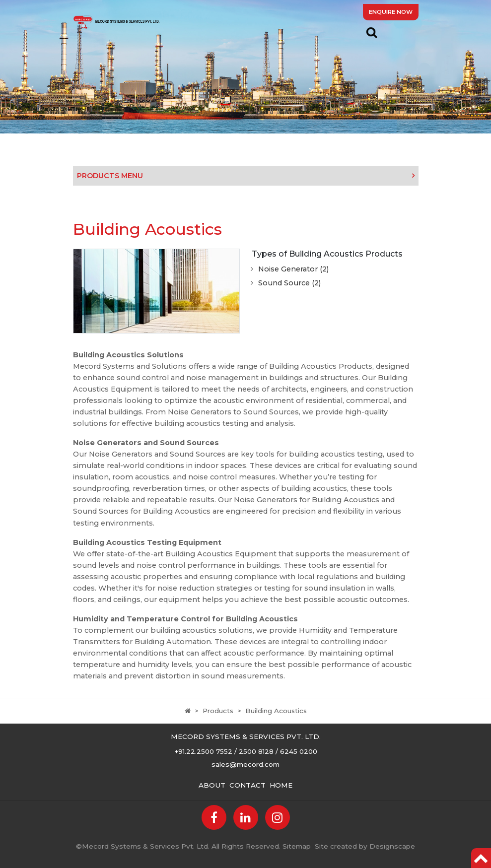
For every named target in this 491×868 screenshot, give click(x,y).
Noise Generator (293, 269)
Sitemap (297, 846)
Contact (247, 785)
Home (281, 785)
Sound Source (289, 283)
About (212, 785)
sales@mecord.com (245, 764)
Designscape (392, 846)
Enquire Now (391, 12)
